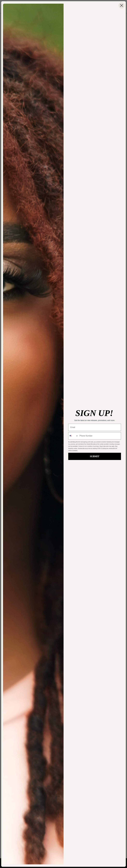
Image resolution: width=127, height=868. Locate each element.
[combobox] (73, 436)
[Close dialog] (122, 5)
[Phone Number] (100, 436)
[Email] (95, 427)
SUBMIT (95, 456)
